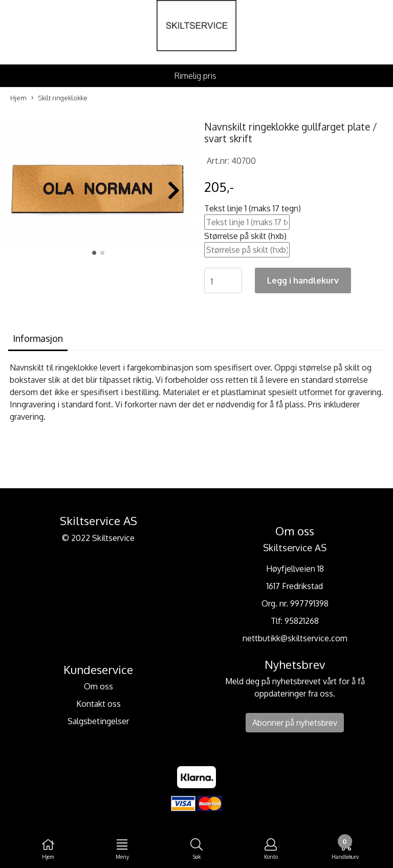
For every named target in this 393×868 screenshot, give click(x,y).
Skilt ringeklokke (59, 98)
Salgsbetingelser (98, 721)
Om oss (99, 686)
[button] (94, 253)
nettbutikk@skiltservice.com (295, 638)
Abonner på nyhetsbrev (295, 723)
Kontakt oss (99, 704)
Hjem (18, 98)
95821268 (302, 621)
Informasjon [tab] (38, 338)
